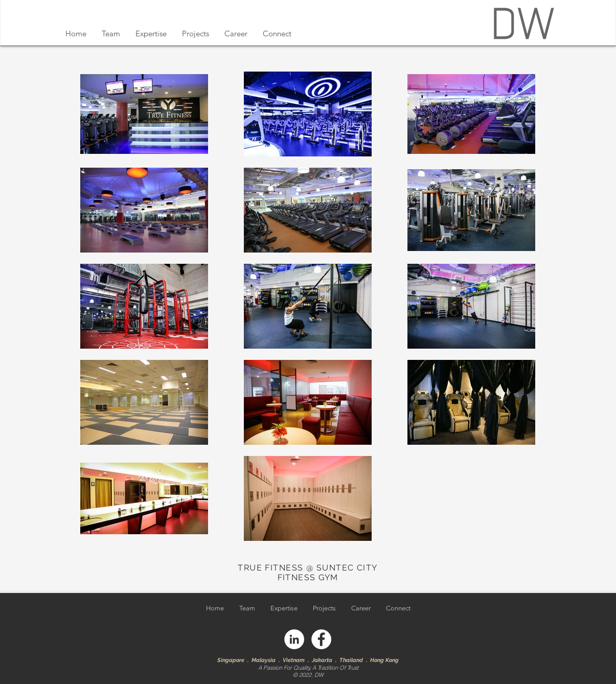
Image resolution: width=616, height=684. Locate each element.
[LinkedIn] (294, 639)
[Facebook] (321, 639)
